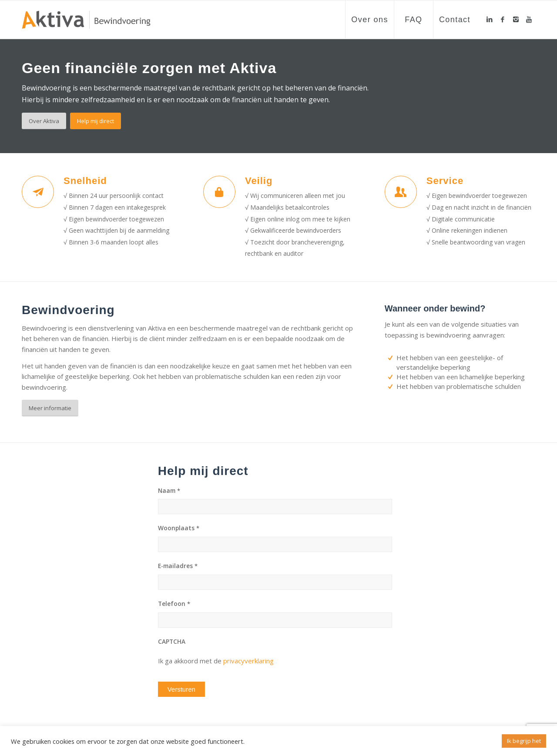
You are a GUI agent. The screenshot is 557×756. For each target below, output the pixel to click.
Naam (169, 491)
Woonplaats (179, 528)
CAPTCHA (172, 642)
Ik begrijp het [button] (524, 741)
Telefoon (174, 604)
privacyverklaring (248, 661)
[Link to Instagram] (516, 19)
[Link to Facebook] (503, 19)
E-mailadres (178, 566)
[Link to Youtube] (529, 19)
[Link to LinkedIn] (490, 19)
